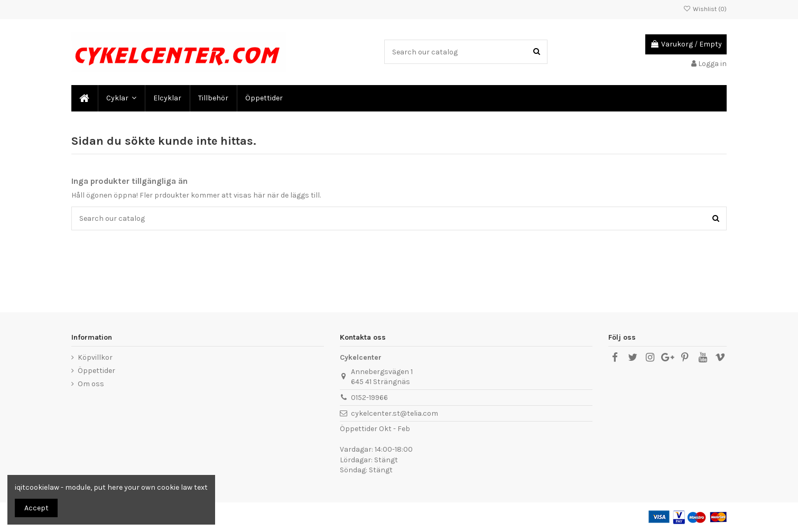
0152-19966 (369, 398)
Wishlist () (705, 9)
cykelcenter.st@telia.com (395, 413)
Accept (36, 508)
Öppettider (96, 371)
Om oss (91, 384)
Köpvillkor (95, 357)
